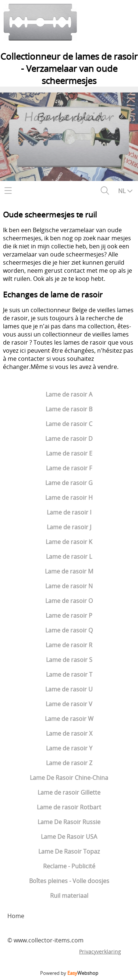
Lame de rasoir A (69, 394)
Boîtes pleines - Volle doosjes (69, 881)
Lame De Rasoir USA (69, 837)
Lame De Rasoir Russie (69, 822)
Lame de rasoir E (69, 453)
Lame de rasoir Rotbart (69, 807)
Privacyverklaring (100, 951)
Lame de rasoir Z (69, 763)
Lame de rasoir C (69, 424)
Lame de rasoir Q (69, 630)
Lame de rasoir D (69, 439)
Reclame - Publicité (69, 866)
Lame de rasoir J (69, 527)
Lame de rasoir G (69, 483)
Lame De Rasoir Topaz (69, 851)
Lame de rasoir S (69, 660)
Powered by (69, 973)
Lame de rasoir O (69, 601)
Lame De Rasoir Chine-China (69, 778)
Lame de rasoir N (69, 586)
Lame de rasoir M (69, 571)
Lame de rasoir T (69, 674)
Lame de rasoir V (69, 704)
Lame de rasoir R (69, 645)
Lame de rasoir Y (69, 748)
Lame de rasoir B (69, 409)
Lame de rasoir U (69, 689)
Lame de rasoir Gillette (69, 792)
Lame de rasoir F (69, 468)
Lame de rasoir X (69, 733)
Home (16, 916)
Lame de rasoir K (69, 542)
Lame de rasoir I (69, 512)
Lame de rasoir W (69, 719)
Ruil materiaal (69, 896)
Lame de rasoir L (69, 557)
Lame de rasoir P (69, 615)
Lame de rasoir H (69, 498)
